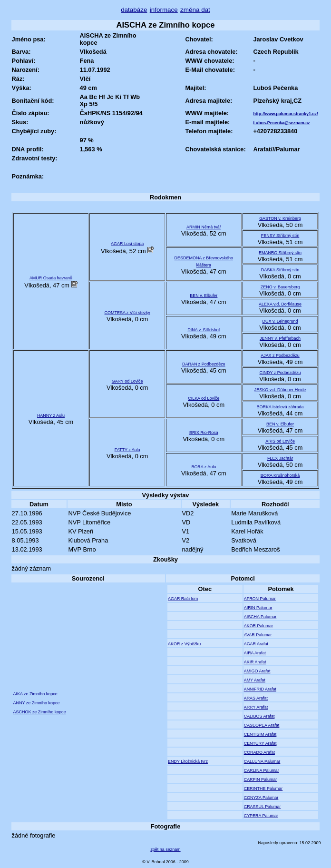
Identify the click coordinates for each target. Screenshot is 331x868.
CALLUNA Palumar (262, 761)
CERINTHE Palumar (263, 789)
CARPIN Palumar (261, 779)
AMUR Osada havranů (51, 278)
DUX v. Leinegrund (280, 321)
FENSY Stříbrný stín (280, 236)
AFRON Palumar (260, 599)
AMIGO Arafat (257, 671)
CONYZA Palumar (261, 798)
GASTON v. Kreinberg (280, 218)
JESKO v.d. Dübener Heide (280, 390)
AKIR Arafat (255, 662)
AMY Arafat (255, 680)
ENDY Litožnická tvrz (188, 761)
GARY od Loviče (127, 381)
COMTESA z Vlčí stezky (127, 313)
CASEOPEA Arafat (262, 725)
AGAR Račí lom (183, 599)
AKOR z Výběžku (184, 644)
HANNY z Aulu (51, 415)
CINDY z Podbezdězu (280, 373)
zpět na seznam (165, 849)
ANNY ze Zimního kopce (37, 703)
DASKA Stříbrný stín (280, 270)
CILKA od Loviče (204, 398)
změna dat (195, 10)
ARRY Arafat (256, 707)
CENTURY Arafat (260, 743)
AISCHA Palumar (260, 617)
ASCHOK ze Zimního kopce (40, 712)
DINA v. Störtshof (204, 330)
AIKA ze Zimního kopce (35, 694)
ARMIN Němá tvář (204, 227)
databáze (134, 10)
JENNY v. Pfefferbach (280, 338)
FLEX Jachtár (280, 458)
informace (164, 10)
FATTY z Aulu (127, 450)
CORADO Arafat (259, 752)
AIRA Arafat (255, 653)
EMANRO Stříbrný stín (280, 253)
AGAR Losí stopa (127, 244)
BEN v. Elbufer (204, 296)
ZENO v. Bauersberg (280, 287)
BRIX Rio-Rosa (204, 433)
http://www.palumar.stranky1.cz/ (285, 114)
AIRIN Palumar (258, 608)
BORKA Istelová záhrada (280, 407)
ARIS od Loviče (280, 441)
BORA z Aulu (204, 467)
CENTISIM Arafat (260, 734)
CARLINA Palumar (262, 770)
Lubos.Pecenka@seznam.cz (281, 123)
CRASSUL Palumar (263, 807)
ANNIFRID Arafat (260, 689)
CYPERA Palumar (261, 816)
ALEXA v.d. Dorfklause (280, 304)
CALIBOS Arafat (259, 716)
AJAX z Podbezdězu (280, 355)
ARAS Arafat (256, 698)
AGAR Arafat (256, 644)
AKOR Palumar (258, 626)
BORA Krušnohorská (280, 475)
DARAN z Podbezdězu (204, 364)
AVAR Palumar (258, 635)
